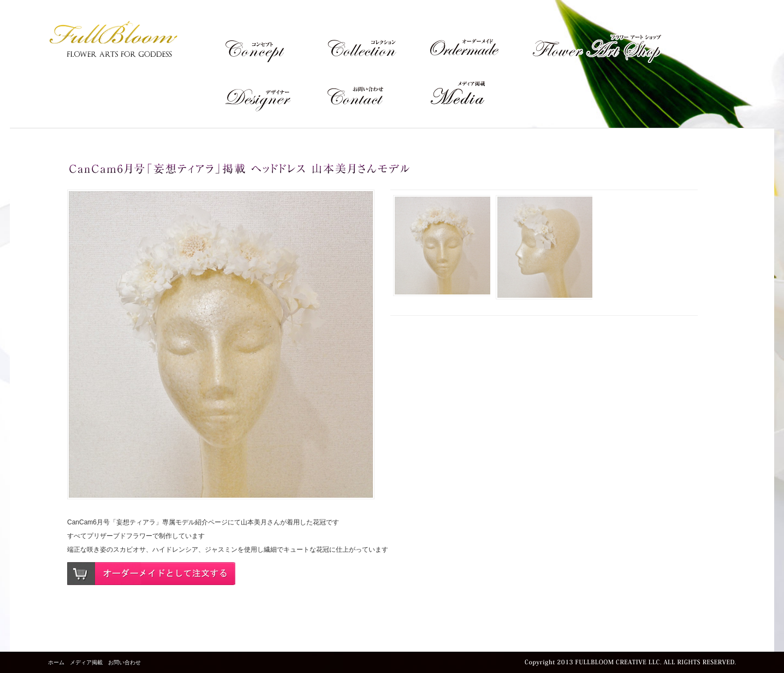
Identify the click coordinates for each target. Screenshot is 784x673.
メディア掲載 (480, 93)
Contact (378, 93)
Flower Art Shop (597, 44)
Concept (275, 44)
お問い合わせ (124, 662)
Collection (378, 44)
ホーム (56, 662)
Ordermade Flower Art (480, 44)
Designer (275, 93)
